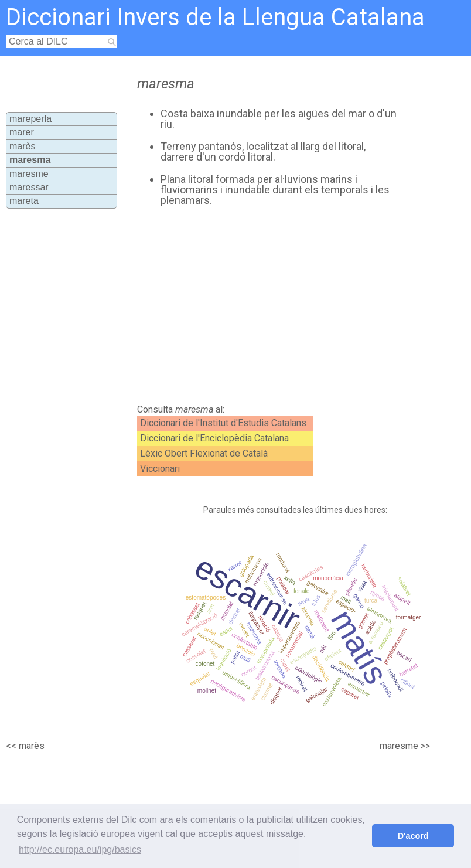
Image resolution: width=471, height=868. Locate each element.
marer (22, 132)
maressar (29, 187)
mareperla (30, 119)
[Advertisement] (260, 305)
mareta (24, 201)
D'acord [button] (413, 836)
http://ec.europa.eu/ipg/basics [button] (80, 850)
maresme (29, 174)
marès (22, 146)
